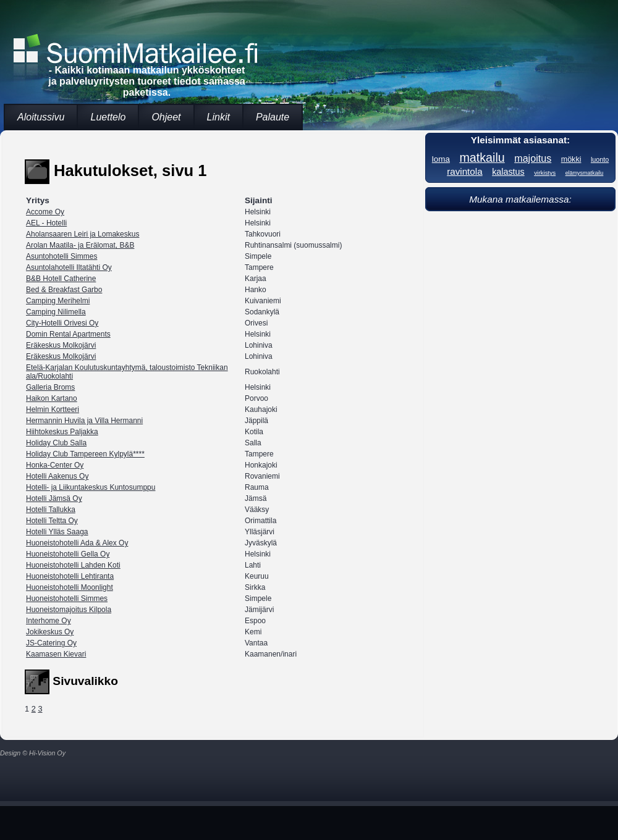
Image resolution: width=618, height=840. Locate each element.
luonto (600, 159)
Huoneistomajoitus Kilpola (69, 610)
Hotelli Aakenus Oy (57, 476)
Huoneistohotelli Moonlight (70, 587)
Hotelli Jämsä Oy (54, 498)
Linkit (218, 117)
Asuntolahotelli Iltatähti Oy (69, 267)
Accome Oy (45, 212)
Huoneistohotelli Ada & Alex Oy (77, 543)
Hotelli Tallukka (51, 510)
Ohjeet (166, 117)
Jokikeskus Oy (50, 632)
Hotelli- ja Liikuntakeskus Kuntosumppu (91, 487)
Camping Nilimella (56, 312)
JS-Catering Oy (51, 643)
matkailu (482, 157)
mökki (571, 159)
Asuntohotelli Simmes (61, 256)
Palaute (273, 117)
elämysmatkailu (585, 173)
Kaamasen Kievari (56, 654)
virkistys (545, 173)
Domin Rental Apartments (68, 334)
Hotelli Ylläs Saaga (57, 532)
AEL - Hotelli (46, 223)
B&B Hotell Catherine (61, 279)
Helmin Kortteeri (53, 409)
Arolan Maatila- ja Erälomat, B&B (80, 245)
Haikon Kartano (52, 398)
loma (441, 159)
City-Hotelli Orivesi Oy (62, 323)
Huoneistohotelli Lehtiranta (70, 576)
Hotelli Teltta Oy (52, 521)
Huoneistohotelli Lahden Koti (73, 565)
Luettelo (108, 117)
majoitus (533, 158)
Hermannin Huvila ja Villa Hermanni (84, 421)
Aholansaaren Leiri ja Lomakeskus (83, 234)
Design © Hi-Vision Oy (33, 753)
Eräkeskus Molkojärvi (61, 345)
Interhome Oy (49, 621)
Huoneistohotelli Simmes (67, 598)
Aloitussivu (41, 117)
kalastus (508, 172)
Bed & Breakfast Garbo (64, 290)
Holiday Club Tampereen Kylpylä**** (85, 454)
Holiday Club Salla (56, 443)
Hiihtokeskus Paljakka (62, 432)
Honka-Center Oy (55, 465)
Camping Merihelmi (58, 301)
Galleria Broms (50, 387)
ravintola (465, 171)
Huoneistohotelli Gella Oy (68, 554)
